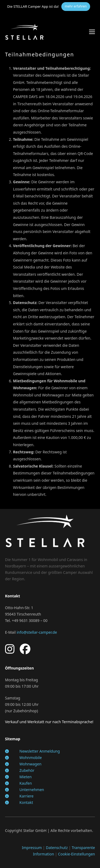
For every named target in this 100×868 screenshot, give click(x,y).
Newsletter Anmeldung (40, 751)
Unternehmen (32, 790)
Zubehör (27, 770)
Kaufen (26, 783)
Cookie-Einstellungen (77, 854)
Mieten (26, 777)
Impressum (32, 848)
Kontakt (26, 802)
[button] (92, 32)
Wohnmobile (31, 758)
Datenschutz (57, 848)
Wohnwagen (31, 764)
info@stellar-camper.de (37, 632)
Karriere (27, 796)
